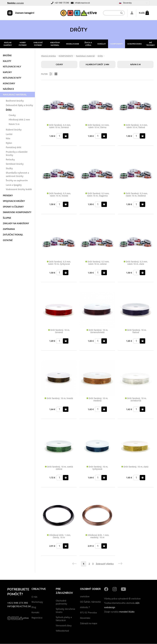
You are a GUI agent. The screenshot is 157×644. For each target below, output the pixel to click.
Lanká (9, 134)
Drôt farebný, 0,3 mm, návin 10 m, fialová (136, 127)
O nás (34, 597)
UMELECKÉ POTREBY (38, 44)
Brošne (7, 56)
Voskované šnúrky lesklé (19, 189)
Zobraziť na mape (89, 624)
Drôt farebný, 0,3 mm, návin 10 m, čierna (97, 127)
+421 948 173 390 (62, 3)
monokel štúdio (127, 612)
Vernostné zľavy (64, 626)
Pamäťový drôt (14, 148)
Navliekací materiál (15, 95)
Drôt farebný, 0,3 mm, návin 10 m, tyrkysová (59, 263)
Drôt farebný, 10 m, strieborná (136, 400)
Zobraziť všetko (105, 564)
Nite (8, 139)
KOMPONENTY (117, 44)
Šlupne (7, 218)
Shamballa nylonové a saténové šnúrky (17, 175)
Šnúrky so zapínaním (17, 181)
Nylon (9, 143)
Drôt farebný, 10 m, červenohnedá (97, 331)
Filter (47, 74)
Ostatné (8, 240)
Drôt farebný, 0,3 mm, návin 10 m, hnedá (59, 195)
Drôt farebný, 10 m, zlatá (135, 467)
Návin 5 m (14, 124)
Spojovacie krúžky (14, 201)
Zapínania (9, 229)
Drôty (9, 110)
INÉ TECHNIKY (150, 44)
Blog (34, 607)
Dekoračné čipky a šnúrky (19, 105)
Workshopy (37, 602)
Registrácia (37, 618)
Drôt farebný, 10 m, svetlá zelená (59, 468)
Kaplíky (7, 72)
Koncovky (9, 84)
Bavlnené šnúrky (15, 101)
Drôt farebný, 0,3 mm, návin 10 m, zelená (97, 263)
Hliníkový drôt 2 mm (19, 120)
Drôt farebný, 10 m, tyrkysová (97, 468)
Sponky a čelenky (13, 207)
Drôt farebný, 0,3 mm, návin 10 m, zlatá (136, 263)
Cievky (12, 115)
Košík (142, 13)
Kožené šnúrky (14, 130)
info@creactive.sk (82, 3)
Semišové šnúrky (15, 164)
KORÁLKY (102, 44)
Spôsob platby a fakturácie (64, 619)
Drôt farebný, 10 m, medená (97, 400)
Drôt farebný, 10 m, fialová (136, 331)
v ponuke (15, 3)
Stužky (9, 169)
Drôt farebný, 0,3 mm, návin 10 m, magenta (97, 195)
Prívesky (8, 196)
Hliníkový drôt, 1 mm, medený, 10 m (97, 536)
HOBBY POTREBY (23, 44)
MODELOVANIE (73, 44)
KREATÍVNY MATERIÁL (55, 44)
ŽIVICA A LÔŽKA (88, 44)
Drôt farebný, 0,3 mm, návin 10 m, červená (59, 127)
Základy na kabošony (16, 224)
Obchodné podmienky (61, 602)
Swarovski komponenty (17, 212)
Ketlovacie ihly (12, 67)
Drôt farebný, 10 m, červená (59, 331)
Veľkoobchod (62, 631)
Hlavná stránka (48, 56)
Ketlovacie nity (12, 78)
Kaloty (7, 61)
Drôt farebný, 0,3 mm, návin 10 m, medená (136, 195)
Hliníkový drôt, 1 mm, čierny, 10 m (59, 536)
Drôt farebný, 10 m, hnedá (59, 399)
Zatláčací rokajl (13, 235)
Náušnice (8, 89)
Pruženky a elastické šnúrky (17, 154)
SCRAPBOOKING (134, 44)
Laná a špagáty (14, 185)
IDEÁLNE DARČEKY (8, 44)
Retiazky (10, 160)
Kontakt (35, 612)
